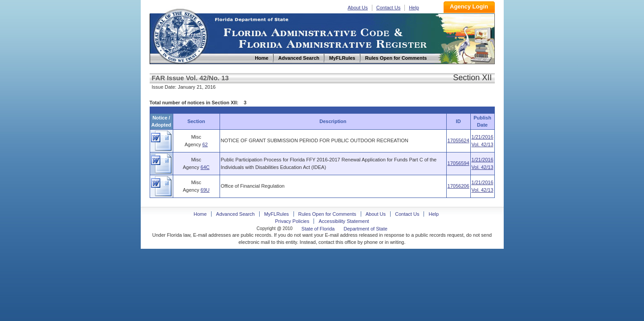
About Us (358, 8)
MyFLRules (277, 214)
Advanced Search (235, 214)
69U (205, 190)
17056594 (459, 163)
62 (205, 144)
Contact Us (388, 8)
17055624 (459, 140)
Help (414, 8)
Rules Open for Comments (327, 214)
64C (205, 167)
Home (180, 35)
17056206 (459, 186)
